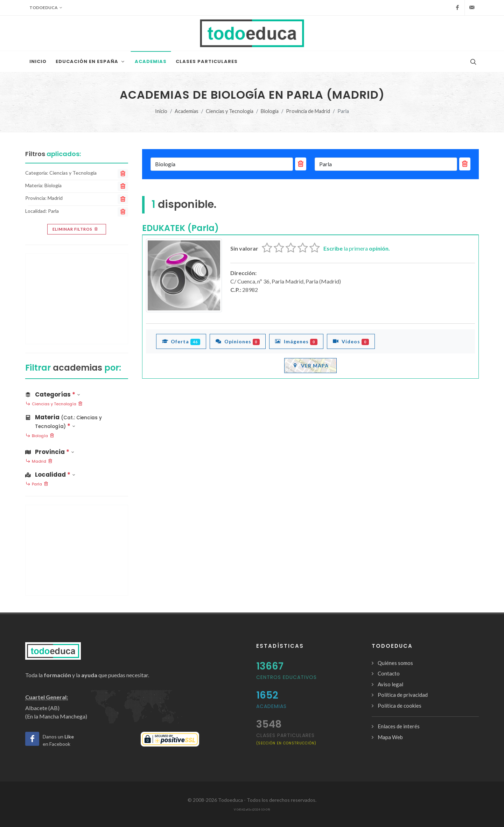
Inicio (161, 111)
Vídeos (351, 341)
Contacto (389, 673)
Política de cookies (400, 706)
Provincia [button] (50, 452)
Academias (187, 111)
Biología (270, 111)
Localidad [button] (50, 475)
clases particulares (286, 739)
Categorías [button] (53, 394)
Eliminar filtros (76, 229)
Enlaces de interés (399, 726)
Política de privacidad (403, 695)
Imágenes (296, 341)
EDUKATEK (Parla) (180, 228)
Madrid (39, 462)
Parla (37, 484)
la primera (357, 248)
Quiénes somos (395, 663)
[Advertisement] (77, 299)
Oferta (181, 341)
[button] (77, 420)
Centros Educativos (286, 677)
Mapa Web (390, 737)
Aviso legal (390, 684)
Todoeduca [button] (46, 8)
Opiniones (238, 341)
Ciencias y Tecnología (230, 111)
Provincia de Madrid (308, 111)
